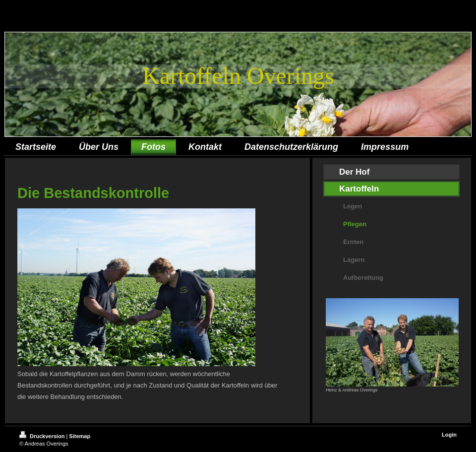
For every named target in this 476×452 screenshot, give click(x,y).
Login (449, 435)
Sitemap (80, 436)
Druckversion (43, 436)
